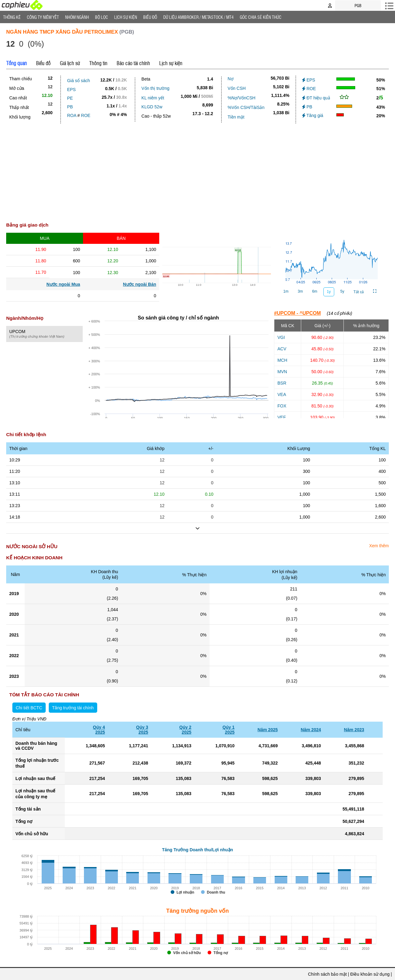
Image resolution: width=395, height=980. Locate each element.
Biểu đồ (150, 17)
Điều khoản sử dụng (370, 974)
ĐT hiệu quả (316, 98)
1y (329, 292)
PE (70, 98)
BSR (282, 383)
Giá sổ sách (78, 81)
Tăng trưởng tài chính (73, 708)
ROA (72, 115)
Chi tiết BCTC (29, 708)
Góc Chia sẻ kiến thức (261, 17)
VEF (282, 417)
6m (315, 291)
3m (300, 291)
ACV (282, 349)
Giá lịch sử (70, 63)
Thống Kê (12, 17)
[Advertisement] (197, 170)
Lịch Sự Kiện (126, 17)
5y (342, 291)
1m (286, 291)
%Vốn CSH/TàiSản (246, 107)
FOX (282, 406)
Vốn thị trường (155, 88)
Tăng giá (313, 115)
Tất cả (359, 292)
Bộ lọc (102, 17)
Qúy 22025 (185, 730)
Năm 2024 (311, 730)
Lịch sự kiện (171, 63)
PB (70, 107)
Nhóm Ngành (77, 17)
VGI (281, 337)
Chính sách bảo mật (327, 974)
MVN (282, 372)
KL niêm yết (153, 98)
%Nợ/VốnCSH (242, 98)
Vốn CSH (237, 88)
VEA (282, 394)
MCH (282, 360)
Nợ (231, 79)
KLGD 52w (152, 107)
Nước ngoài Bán (140, 284)
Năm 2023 (354, 730)
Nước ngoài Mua (63, 284)
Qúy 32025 (142, 730)
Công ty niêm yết (43, 17)
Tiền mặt (236, 117)
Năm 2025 (268, 730)
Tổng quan (17, 63)
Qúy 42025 (99, 730)
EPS (71, 90)
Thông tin (98, 63)
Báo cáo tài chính (133, 63)
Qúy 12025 (229, 730)
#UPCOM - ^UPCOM (297, 313)
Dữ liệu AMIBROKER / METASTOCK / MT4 (198, 17)
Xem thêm (379, 546)
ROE (86, 115)
